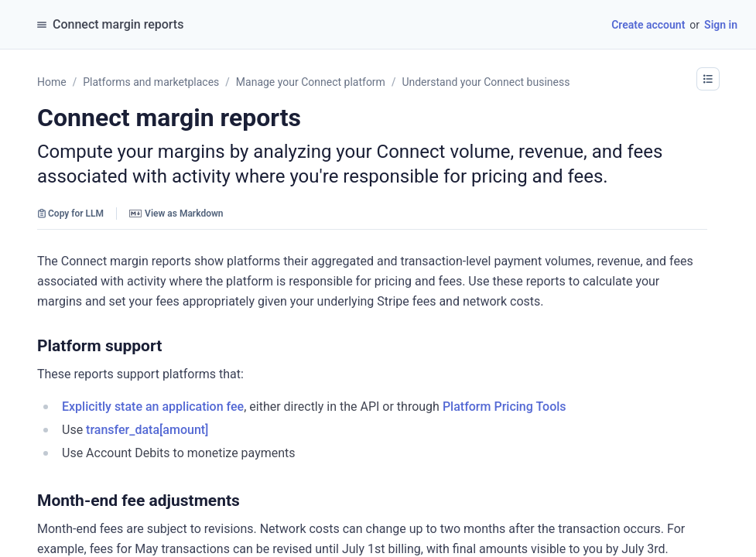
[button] (708, 79)
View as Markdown (176, 214)
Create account (648, 25)
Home (52, 82)
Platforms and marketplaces (151, 82)
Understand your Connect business (486, 82)
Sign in (721, 25)
